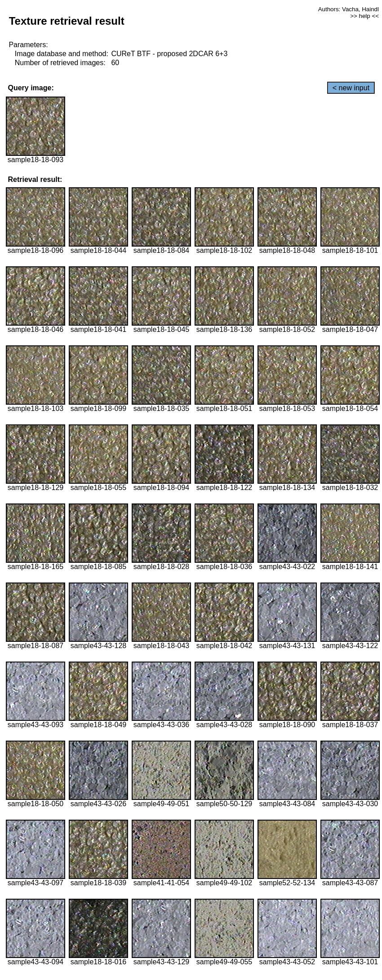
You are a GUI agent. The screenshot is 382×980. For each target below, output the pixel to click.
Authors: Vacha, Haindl (349, 9)
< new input (351, 88)
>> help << (364, 16)
